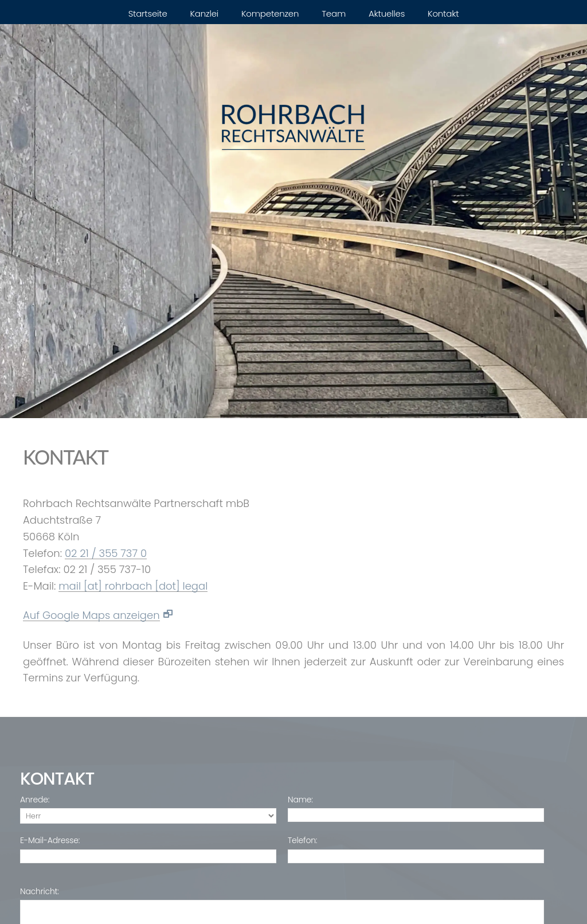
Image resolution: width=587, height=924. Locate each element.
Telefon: (302, 841)
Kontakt (443, 13)
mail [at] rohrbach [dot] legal (133, 586)
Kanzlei (205, 13)
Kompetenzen (270, 13)
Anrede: (35, 800)
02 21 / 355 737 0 (106, 554)
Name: (300, 800)
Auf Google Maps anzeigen (91, 616)
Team (334, 13)
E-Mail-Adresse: (50, 841)
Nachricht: (40, 892)
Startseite (148, 13)
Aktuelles (387, 13)
